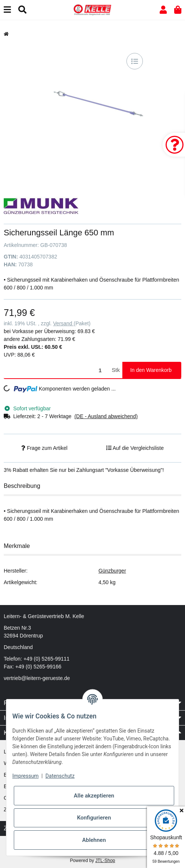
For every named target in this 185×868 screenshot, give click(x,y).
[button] (163, 10)
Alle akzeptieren (94, 796)
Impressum (25, 776)
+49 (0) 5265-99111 (46, 659)
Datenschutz (60, 776)
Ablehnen (94, 840)
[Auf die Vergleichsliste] (135, 61)
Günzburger (112, 571)
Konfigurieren (94, 818)
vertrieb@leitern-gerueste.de (37, 678)
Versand (63, 323)
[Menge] (57, 370)
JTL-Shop (105, 861)
